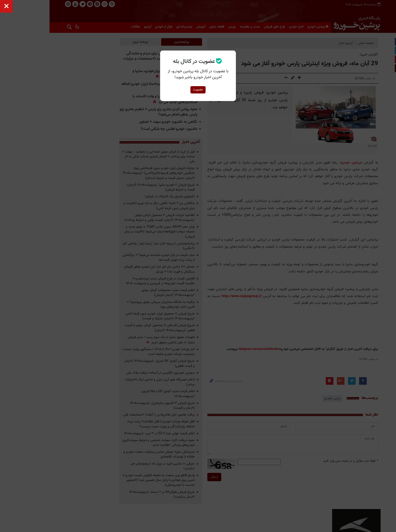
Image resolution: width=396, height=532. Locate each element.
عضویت (198, 90)
